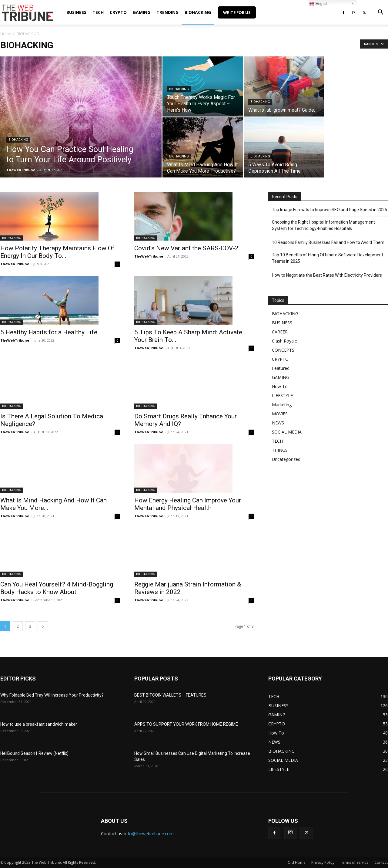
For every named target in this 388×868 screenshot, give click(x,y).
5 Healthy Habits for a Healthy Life (49, 332)
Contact (381, 862)
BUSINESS (76, 12)
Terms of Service (354, 862)
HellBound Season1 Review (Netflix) (34, 753)
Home (6, 34)
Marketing (282, 405)
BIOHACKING (198, 12)
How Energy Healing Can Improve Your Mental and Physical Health (188, 504)
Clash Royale (284, 341)
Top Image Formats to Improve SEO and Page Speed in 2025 (329, 210)
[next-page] (43, 626)
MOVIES (280, 414)
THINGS (280, 450)
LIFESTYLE (282, 395)
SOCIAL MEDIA (287, 432)
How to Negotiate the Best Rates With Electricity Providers (327, 275)
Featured (281, 368)
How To (280, 386)
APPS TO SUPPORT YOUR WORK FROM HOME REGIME (186, 724)
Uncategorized (286, 459)
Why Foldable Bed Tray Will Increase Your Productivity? (52, 695)
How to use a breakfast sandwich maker (39, 724)
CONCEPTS (283, 350)
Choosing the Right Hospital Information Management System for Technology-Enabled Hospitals (323, 225)
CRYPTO (118, 12)
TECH (98, 12)
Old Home (297, 862)
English (319, 4)
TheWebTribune (21, 170)
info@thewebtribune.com (149, 834)
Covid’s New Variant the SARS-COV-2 (186, 248)
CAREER (280, 332)
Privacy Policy (323, 862)
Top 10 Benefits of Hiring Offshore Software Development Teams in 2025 (328, 258)
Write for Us (237, 12)
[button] (380, 13)
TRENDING (167, 12)
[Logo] (27, 12)
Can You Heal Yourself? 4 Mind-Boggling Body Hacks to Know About (57, 588)
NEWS (278, 423)
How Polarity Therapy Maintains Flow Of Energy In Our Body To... (57, 252)
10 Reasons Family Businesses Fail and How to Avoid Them (328, 242)
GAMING (142, 12)
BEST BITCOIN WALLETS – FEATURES (170, 695)
